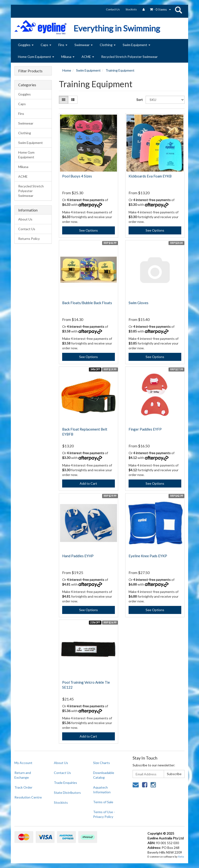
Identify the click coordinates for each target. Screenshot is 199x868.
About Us (25, 219)
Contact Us (113, 9)
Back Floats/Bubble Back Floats (87, 303)
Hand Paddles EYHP (78, 556)
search (178, 10)
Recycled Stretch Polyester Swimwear (129, 57)
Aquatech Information (102, 790)
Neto (181, 857)
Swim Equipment (136, 45)
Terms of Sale (103, 802)
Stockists (131, 9)
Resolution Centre (28, 797)
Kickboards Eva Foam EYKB (150, 176)
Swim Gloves (138, 303)
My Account (23, 763)
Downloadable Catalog (104, 775)
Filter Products (30, 71)
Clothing (108, 45)
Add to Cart (88, 483)
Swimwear (84, 45)
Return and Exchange (23, 775)
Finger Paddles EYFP (145, 429)
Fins (63, 45)
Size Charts (102, 763)
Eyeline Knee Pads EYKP (148, 556)
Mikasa (68, 57)
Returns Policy (29, 239)
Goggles (26, 45)
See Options (89, 230)
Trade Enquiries (65, 783)
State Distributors (67, 792)
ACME (88, 57)
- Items (158, 9)
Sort (139, 100)
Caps (46, 45)
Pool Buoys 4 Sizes (77, 176)
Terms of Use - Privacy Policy (104, 814)
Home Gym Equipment (36, 57)
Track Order (23, 787)
